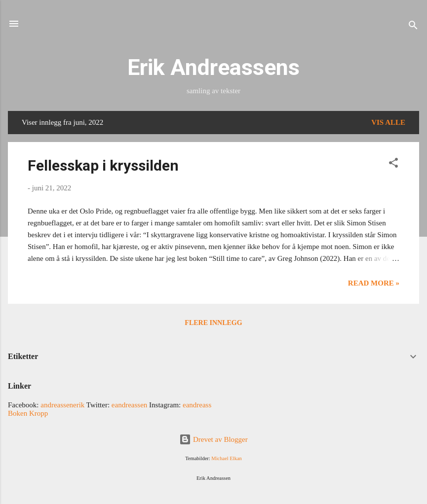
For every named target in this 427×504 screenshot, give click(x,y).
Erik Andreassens (213, 67)
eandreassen (129, 405)
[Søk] (413, 27)
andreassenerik (62, 405)
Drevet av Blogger (213, 439)
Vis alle (388, 122)
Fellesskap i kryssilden (103, 165)
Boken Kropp (28, 413)
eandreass (197, 405)
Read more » (374, 283)
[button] (393, 164)
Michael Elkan (227, 458)
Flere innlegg (213, 323)
